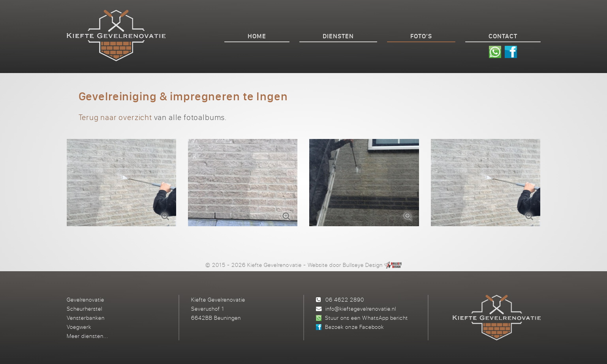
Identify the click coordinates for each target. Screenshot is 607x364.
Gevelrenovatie (86, 299)
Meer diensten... (87, 336)
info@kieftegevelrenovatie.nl (361, 309)
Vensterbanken (86, 318)
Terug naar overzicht (115, 117)
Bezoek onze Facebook (354, 327)
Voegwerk (79, 327)
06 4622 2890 (345, 299)
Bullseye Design (363, 265)
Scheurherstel (85, 309)
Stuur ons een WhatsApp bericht (366, 318)
